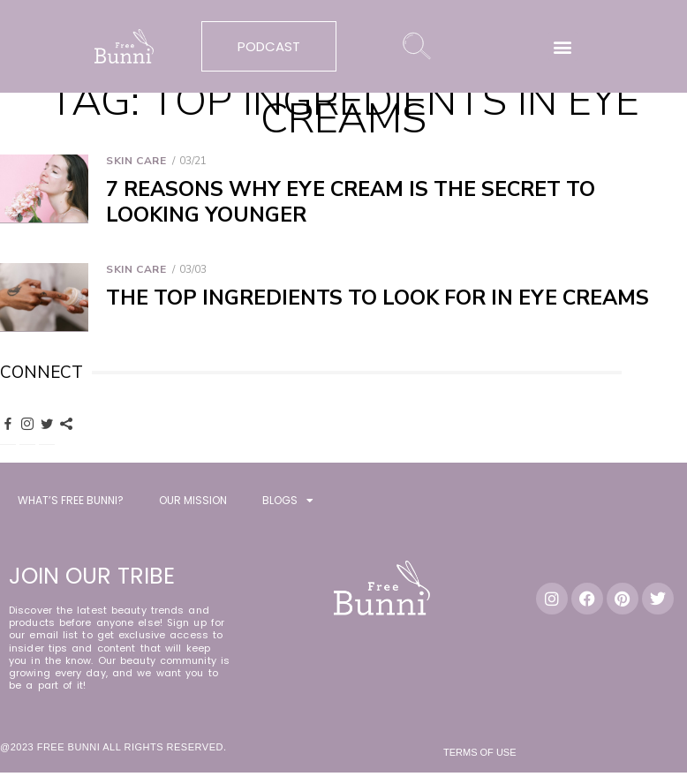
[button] (563, 46)
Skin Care (136, 161)
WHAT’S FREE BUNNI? (71, 503)
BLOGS (288, 503)
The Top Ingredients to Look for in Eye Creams (377, 298)
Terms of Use (480, 755)
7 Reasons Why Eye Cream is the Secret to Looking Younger (351, 202)
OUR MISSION (193, 503)
